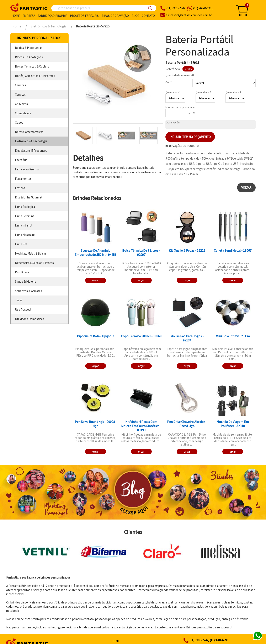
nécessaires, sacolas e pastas (34, 263)
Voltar (246, 188)
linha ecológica (25, 207)
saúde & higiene (26, 281)
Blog (135, 16)
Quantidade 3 (233, 92)
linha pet (21, 244)
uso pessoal (23, 310)
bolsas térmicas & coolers (32, 66)
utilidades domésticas (30, 319)
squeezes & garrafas (28, 291)
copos (19, 123)
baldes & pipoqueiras (29, 48)
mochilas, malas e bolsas (31, 253)
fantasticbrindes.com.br (189, 15)
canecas (20, 85)
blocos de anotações (29, 57)
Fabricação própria (53, 16)
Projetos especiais (84, 16)
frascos (20, 188)
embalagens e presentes (31, 151)
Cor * (169, 82)
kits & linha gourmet (29, 197)
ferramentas (23, 179)
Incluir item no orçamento (190, 137)
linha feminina (25, 216)
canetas (20, 94)
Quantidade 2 (203, 92)
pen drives (22, 272)
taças (19, 300)
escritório (21, 160)
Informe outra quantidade (180, 107)
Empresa (29, 16)
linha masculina (25, 235)
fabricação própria (27, 169)
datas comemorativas (29, 132)
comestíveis (23, 113)
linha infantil (23, 225)
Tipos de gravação (115, 16)
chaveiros (21, 104)
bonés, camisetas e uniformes (35, 76)
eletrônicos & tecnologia (31, 141)
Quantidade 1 (173, 92)
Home (16, 16)
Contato (148, 16)
